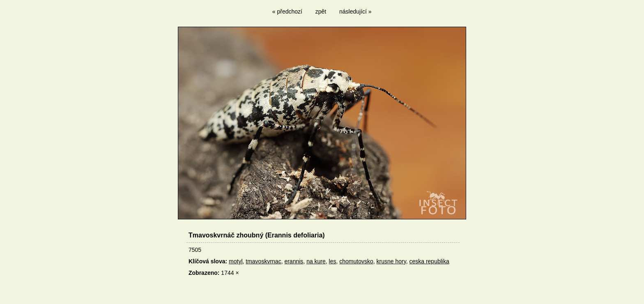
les (333, 261)
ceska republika (429, 261)
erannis (294, 261)
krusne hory (391, 261)
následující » (355, 12)
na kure (316, 261)
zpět (321, 12)
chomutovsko (356, 261)
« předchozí (287, 12)
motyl (236, 261)
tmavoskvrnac (263, 261)
